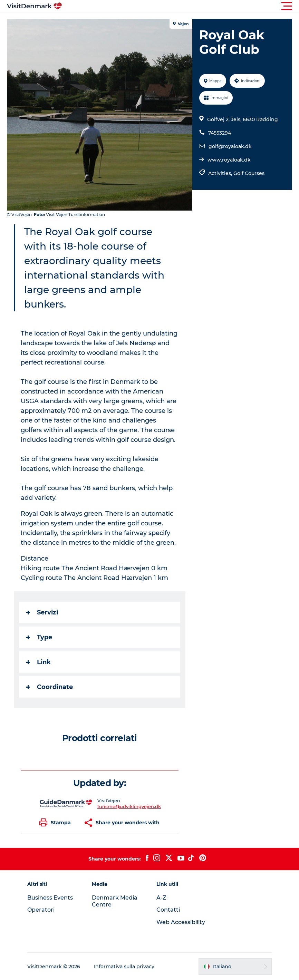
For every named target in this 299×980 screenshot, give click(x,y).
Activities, (221, 173)
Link (38, 662)
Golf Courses (249, 173)
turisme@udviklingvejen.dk (129, 806)
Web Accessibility (181, 922)
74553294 (220, 133)
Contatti (168, 910)
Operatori (41, 910)
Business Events (50, 898)
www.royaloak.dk (229, 160)
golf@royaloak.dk (230, 146)
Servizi (42, 612)
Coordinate (50, 687)
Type (39, 637)
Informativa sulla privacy (124, 967)
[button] (181, 6)
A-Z (161, 898)
